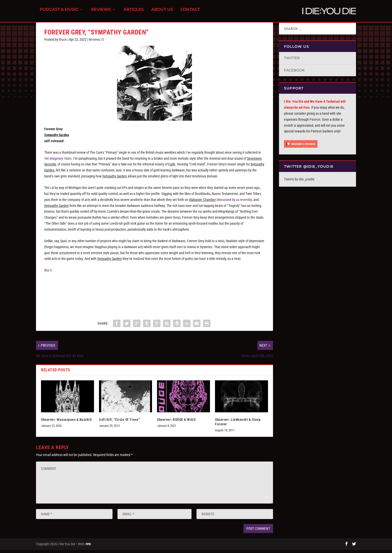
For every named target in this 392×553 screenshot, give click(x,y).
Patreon (315, 122)
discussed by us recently (234, 203)
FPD (88, 547)
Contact (190, 13)
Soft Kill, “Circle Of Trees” (119, 423)
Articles (134, 13)
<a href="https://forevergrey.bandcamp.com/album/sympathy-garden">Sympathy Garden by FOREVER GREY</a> (154, 297)
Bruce (63, 42)
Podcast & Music (59, 13)
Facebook (294, 73)
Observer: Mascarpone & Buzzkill (66, 423)
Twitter (292, 61)
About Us (162, 13)
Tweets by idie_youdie (299, 182)
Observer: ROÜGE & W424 (176, 423)
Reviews (101, 13)
